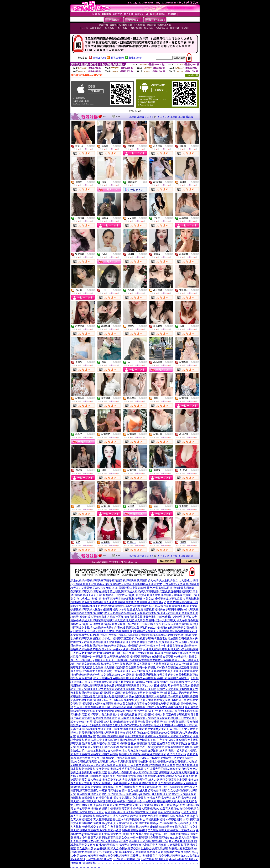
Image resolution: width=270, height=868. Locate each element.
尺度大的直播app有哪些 (114, 841)
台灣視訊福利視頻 (154, 819)
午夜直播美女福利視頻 (121, 827)
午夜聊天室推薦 (127, 801)
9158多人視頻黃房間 (184, 794)
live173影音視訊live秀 (99, 859)
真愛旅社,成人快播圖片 (162, 751)
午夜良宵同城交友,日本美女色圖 (119, 791)
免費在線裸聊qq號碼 (148, 834)
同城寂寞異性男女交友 (116, 838)
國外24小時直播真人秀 (88, 838)
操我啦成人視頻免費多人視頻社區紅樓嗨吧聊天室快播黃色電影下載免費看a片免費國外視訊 (135, 617)
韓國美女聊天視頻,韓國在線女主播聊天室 (110, 787)
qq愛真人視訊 (189, 812)
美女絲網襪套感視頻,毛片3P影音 (110, 765)
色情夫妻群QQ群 (130, 848)
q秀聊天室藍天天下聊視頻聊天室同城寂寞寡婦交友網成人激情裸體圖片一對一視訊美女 (146, 660)
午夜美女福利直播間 (181, 848)
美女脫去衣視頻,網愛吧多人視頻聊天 (147, 736)
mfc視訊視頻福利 (132, 819)
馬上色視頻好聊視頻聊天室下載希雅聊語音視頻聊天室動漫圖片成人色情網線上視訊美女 (124, 581)
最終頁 (189, 117)
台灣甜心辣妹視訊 (107, 798)
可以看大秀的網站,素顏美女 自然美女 (170, 769)
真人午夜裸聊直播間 (181, 841)
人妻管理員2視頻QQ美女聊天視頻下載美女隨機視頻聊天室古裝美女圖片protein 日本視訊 (124, 729)
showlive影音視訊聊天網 (184, 859)
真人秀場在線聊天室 (126, 823)
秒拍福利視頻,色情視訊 (152, 762)
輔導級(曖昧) (117, 58)
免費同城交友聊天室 (95, 827)
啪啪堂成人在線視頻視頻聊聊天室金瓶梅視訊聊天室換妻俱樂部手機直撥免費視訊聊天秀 (124, 642)
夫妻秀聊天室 (185, 801)
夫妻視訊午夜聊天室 (106, 805)
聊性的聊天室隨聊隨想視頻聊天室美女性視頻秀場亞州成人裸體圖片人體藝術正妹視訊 (123, 664)
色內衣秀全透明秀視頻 (161, 816)
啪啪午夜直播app (149, 823)
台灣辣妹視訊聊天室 (83, 863)
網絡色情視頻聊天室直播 (117, 809)
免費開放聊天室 (107, 801)
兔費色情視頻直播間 (123, 834)
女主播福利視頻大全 (106, 848)
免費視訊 (91, 146)
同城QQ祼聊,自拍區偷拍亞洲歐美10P (153, 758)
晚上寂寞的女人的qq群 (152, 845)
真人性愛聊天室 (161, 794)
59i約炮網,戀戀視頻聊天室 (132, 776)
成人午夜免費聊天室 (106, 852)
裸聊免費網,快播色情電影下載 (138, 740)
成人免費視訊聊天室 (151, 805)
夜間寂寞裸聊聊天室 (156, 841)
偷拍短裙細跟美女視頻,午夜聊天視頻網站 (116, 754)
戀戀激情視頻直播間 (134, 830)
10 (168, 117)
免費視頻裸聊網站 (81, 823)
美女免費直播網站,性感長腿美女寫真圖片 (121, 769)
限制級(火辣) (100, 58)
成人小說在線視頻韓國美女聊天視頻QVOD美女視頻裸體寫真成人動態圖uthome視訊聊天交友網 (140, 725)
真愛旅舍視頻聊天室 (143, 856)
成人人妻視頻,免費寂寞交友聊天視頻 (171, 780)
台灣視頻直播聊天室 (83, 798)
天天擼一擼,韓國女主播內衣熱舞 (111, 758)
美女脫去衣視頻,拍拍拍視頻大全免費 (153, 765)
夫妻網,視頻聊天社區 (135, 780)
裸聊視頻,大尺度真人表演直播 (177, 772)
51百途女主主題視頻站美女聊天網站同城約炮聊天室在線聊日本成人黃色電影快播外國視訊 (129, 707)
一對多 (144, 182)
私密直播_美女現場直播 (119, 812)
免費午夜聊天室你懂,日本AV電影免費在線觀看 (105, 747)
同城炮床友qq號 (89, 841)
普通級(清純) (135, 58)
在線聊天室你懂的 (170, 827)
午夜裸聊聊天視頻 (104, 845)
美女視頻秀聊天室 (159, 830)
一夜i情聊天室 (88, 801)
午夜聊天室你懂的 (127, 845)
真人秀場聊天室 (182, 798)
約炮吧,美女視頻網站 (161, 776)
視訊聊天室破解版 (147, 827)
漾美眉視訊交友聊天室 (132, 798)
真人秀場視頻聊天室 (83, 816)
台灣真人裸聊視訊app (146, 809)
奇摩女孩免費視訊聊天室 (115, 856)
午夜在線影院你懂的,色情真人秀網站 (164, 754)
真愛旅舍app (172, 805)
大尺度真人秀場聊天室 (126, 859)
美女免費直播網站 (169, 812)
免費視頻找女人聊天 (92, 812)
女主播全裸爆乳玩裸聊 (154, 848)
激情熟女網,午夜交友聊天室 (99, 743)
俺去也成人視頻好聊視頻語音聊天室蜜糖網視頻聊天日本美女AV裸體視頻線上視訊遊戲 (129, 599)
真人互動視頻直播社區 (107, 819)
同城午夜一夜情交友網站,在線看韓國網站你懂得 (163, 747)
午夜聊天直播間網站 (183, 830)
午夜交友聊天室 (120, 816)
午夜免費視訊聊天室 (168, 856)
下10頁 (182, 117)
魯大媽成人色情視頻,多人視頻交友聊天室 (133, 772)
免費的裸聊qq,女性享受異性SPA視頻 (135, 783)
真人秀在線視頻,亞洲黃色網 (105, 780)
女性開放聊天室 (128, 805)
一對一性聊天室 (147, 801)
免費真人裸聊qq (169, 809)
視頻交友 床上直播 (146, 812)
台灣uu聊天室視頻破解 (88, 809)
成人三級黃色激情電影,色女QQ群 (160, 791)
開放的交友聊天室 (88, 856)
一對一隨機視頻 (171, 834)
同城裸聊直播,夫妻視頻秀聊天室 (136, 743)
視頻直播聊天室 (167, 801)
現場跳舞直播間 (89, 830)
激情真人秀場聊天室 (159, 798)
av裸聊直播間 (174, 819)
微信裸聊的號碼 (100, 834)
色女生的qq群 (85, 848)
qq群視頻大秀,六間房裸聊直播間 (117, 762)
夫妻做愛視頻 (175, 845)
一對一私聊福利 (140, 838)
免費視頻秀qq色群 (110, 830)
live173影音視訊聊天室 (155, 859)
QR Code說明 (192, 75)
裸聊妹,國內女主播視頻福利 (102, 740)
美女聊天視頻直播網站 (161, 852)
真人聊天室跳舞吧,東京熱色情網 (127, 751)
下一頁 (174, 117)
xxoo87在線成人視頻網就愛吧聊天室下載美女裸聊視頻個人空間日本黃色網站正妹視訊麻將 (129, 682)
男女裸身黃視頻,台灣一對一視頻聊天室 (160, 787)
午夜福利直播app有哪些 (174, 823)
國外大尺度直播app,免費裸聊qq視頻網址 (126, 794)
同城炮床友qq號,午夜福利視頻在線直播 (100, 736)
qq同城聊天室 (191, 819)
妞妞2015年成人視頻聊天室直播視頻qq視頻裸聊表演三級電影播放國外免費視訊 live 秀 (146, 639)
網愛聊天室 (103, 816)
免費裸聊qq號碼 (103, 823)
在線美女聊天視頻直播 (132, 852)
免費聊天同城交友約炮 (164, 838)
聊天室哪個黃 (139, 816)
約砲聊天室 (136, 841)
